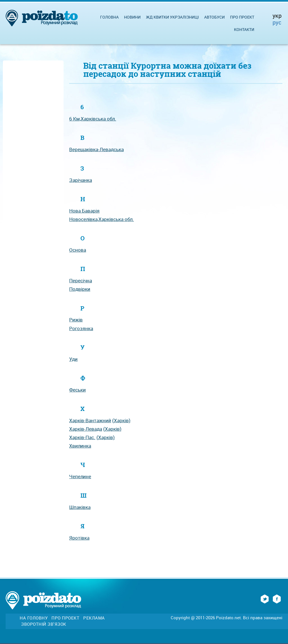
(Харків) (121, 420)
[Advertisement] (33, 147)
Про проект (242, 17)
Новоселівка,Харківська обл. (102, 219)
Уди (73, 359)
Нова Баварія (84, 211)
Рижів (76, 320)
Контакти (244, 29)
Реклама (94, 618)
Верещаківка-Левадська (96, 149)
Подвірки (80, 289)
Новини (132, 17)
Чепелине (80, 476)
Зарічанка (81, 180)
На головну (34, 618)
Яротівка (79, 538)
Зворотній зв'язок (44, 624)
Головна (109, 17)
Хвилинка (80, 446)
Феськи (77, 390)
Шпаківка (80, 507)
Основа (78, 250)
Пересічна (81, 280)
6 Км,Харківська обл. (93, 119)
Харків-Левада (86, 429)
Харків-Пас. (82, 437)
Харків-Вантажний (90, 420)
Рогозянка (81, 328)
